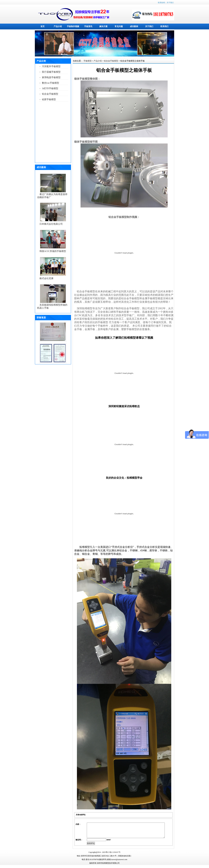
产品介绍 (58, 26)
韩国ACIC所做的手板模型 (53, 251)
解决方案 (103, 26)
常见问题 (119, 26)
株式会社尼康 (46, 278)
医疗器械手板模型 (51, 72)
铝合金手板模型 (50, 94)
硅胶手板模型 (49, 99)
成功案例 (134, 26)
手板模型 (88, 61)
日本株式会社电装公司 (51, 224)
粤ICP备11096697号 (113, 855)
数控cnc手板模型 (51, 83)
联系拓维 (161, 3)
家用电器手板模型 (51, 77)
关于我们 (170, 3)
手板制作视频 (73, 26)
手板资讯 (88, 26)
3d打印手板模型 (50, 88)
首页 (43, 26)
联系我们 (164, 26)
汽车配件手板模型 (51, 66)
